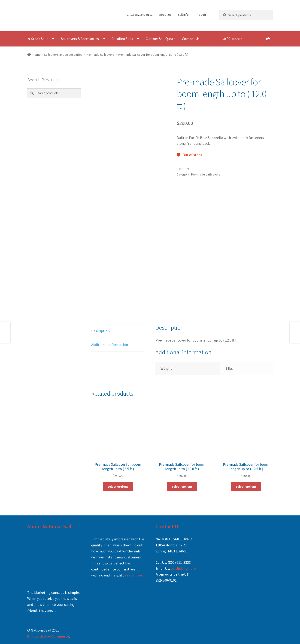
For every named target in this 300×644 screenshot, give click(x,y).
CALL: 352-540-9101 (140, 15)
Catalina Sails (122, 39)
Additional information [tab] (110, 345)
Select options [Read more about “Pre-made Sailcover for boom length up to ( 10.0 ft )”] (182, 487)
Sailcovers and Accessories (63, 55)
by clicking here (183, 568)
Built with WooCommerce (48, 636)
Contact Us (191, 39)
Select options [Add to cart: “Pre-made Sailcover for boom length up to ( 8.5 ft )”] (118, 487)
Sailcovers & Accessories (80, 39)
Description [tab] (100, 331)
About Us (165, 15)
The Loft (201, 15)
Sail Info (183, 15)
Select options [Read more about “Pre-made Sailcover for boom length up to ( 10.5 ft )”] (246, 487)
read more (134, 575)
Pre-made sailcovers (100, 55)
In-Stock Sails (37, 39)
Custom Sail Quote (161, 39)
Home (37, 55)
